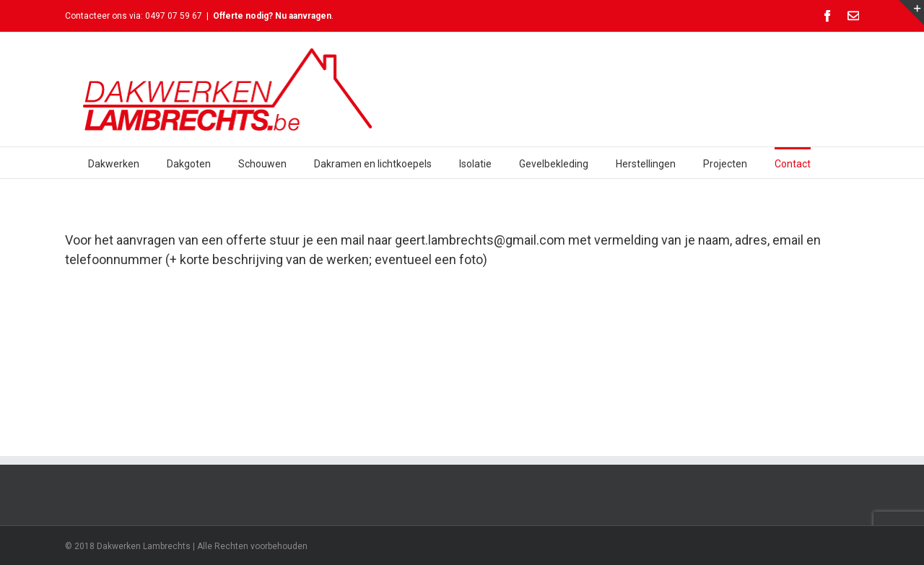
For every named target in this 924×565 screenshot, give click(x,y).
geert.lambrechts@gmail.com (480, 240)
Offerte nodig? (244, 16)
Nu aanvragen (303, 16)
